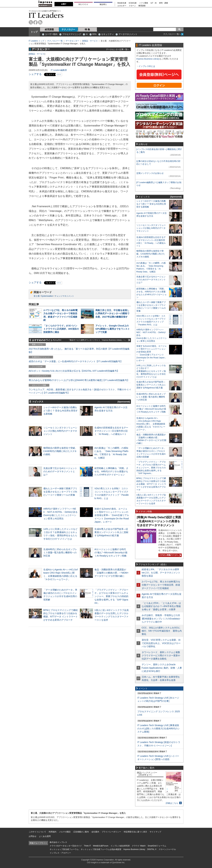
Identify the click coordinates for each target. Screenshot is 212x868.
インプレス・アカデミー (60, 853)
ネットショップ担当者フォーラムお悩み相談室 (101, 849)
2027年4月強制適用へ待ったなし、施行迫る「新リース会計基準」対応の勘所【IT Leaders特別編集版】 (79, 350)
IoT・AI (154, 3)
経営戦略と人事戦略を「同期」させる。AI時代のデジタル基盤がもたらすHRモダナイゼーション (111, 471)
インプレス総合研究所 (120, 846)
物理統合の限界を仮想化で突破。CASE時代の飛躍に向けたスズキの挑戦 (60, 451)
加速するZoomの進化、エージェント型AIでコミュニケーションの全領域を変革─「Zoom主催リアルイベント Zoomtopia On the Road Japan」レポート (112, 515)
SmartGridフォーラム (157, 846)
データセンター (72, 41)
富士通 (37, 296)
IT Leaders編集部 (59, 70)
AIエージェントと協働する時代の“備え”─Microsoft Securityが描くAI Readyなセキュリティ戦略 (111, 552)
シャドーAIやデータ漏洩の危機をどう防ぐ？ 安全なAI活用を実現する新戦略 (61, 411)
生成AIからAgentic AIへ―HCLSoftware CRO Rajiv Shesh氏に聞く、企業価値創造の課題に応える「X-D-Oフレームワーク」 (151, 424)
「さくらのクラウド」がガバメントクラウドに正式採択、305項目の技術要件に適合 (61, 329)
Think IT (87, 846)
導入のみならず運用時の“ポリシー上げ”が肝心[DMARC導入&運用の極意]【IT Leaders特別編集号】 (79, 380)
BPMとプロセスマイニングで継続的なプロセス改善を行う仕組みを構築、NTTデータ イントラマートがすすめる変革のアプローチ (151, 484)
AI (87, 34)
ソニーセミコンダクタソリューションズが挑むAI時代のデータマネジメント (60, 431)
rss (40, 22)
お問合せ (33, 836)
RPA (94, 34)
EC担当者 (133, 3)
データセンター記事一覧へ (118, 49)
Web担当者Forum (101, 846)
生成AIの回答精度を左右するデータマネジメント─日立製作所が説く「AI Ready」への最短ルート (111, 431)
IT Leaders (46, 15)
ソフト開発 (144, 3)
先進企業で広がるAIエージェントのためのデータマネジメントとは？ (60, 471)
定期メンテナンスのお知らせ (150, 173)
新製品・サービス (90, 41)
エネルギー (122, 6)
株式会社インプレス (58, 842)
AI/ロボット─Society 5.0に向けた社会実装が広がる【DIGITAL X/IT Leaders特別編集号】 (74, 371)
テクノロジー (68, 29)
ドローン (132, 6)
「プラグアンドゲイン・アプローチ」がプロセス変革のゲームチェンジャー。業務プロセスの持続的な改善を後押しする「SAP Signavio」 (111, 596)
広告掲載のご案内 (81, 832)
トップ (34, 32)
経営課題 (49, 29)
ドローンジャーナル (167, 849)
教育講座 (142, 6)
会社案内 (95, 832)
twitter (31, 22)
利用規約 (53, 832)
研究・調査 (164, 3)
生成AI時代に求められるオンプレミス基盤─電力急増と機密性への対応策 (60, 552)
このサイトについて (37, 832)
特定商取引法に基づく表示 (135, 832)
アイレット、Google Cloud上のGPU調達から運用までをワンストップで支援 (113, 329)
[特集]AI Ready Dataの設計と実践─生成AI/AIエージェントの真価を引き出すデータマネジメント (159, 521)
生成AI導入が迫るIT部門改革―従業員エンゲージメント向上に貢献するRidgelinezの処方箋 (111, 532)
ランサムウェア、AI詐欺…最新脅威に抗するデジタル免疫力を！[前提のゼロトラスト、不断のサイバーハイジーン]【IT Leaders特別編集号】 (80, 391)
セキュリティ (108, 34)
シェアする (35, 74)
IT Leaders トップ (36, 41)
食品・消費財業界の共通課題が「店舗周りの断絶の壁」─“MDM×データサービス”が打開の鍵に (112, 573)
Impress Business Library (148, 59)
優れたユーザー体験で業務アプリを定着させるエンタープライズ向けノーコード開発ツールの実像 (60, 492)
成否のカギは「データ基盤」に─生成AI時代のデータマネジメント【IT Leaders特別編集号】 (76, 361)
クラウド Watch (139, 846)
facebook (36, 22)
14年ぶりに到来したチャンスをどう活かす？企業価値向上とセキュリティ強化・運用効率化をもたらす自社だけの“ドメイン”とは (151, 371)
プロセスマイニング (72, 34)
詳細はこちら (172, 803)
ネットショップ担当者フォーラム (64, 849)
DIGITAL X (152, 849)
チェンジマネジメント (64, 296)
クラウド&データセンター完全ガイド (66, 846)
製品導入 (103, 4)
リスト (59, 74)
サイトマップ (155, 832)
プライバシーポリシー (111, 832)
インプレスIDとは (147, 66)
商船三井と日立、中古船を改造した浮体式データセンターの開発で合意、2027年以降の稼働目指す (112, 313)
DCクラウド (83, 4)
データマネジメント (128, 34)
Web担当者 (122, 3)
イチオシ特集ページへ (170, 555)
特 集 (87, 29)
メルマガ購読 (65, 832)
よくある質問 (45, 836)
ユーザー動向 (51, 34)
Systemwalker (47, 296)
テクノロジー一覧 (55, 41)
